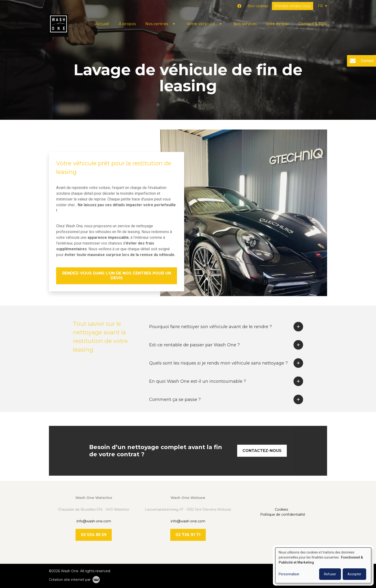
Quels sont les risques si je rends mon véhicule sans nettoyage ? (218, 370)
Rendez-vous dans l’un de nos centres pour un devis (117, 276)
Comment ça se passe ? (175, 407)
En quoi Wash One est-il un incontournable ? (198, 388)
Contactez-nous (262, 458)
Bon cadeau (258, 6)
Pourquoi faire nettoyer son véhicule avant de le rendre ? (211, 334)
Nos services (245, 24)
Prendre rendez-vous (293, 6)
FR (323, 6)
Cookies (282, 509)
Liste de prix (278, 24)
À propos (127, 24)
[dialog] (323, 565)
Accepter (354, 574)
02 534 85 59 (94, 535)
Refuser (330, 574)
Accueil (102, 24)
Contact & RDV (313, 24)
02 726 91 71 (188, 535)
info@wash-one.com (94, 521)
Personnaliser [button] (289, 574)
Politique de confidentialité (283, 514)
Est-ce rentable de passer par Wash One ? (194, 352)
